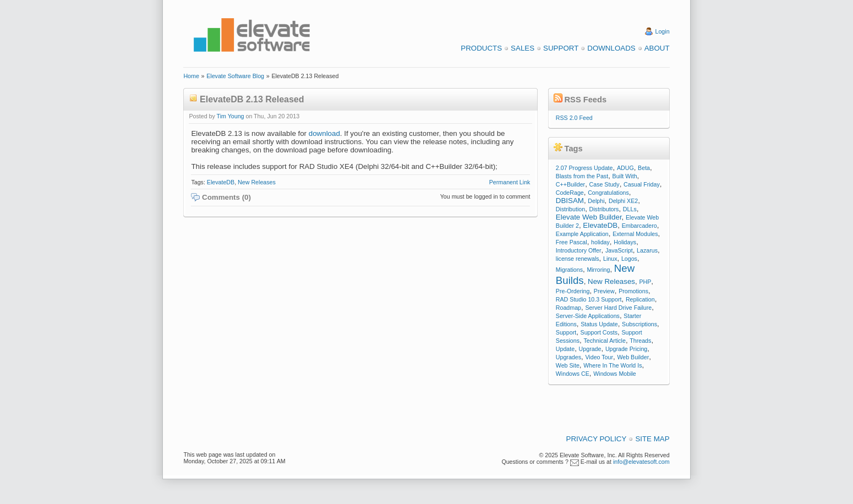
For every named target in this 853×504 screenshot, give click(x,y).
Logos (629, 259)
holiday (600, 242)
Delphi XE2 (623, 201)
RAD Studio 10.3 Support (589, 299)
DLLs (630, 209)
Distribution (570, 209)
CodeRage (570, 193)
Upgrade (590, 349)
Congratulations (608, 193)
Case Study (605, 184)
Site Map (652, 439)
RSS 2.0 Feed (574, 118)
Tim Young (231, 116)
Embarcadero (639, 226)
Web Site (568, 365)
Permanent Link (510, 182)
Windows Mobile (615, 374)
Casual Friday (642, 184)
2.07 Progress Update (584, 168)
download (324, 133)
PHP (645, 282)
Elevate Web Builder (589, 217)
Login (663, 31)
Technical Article (604, 341)
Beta (644, 168)
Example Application (582, 234)
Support (561, 48)
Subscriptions (639, 324)
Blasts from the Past (582, 176)
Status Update (599, 324)
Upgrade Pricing (626, 349)
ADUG (625, 168)
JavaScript (619, 250)
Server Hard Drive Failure (618, 308)
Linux (610, 259)
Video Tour (599, 357)
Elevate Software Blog (235, 76)
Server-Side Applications (588, 316)
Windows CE (573, 374)
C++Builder (570, 184)
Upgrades (568, 357)
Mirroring (598, 270)
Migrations (569, 270)
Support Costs (599, 332)
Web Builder (633, 357)
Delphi (596, 201)
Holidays (625, 242)
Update (565, 349)
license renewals (578, 259)
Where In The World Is (613, 365)
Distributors (604, 209)
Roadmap (568, 308)
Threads (640, 341)
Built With (625, 176)
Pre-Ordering (573, 291)
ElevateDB (221, 182)
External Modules (635, 234)
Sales (523, 48)
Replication (640, 299)
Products (481, 48)
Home (191, 76)
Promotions (633, 291)
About (657, 48)
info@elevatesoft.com (641, 462)
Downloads (611, 48)
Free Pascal (572, 242)
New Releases (257, 182)
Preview (604, 291)
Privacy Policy (597, 439)
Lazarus (647, 250)
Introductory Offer (579, 250)
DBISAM (570, 201)
